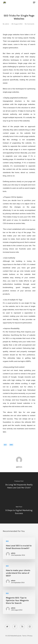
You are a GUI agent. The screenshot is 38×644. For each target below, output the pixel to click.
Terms (24, 636)
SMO (11, 445)
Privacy (30, 636)
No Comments (30, 24)
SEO (5, 445)
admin (7, 24)
